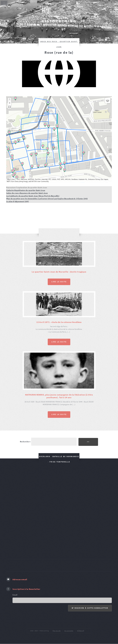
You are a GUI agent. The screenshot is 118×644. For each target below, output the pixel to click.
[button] (19, 140)
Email (15, 595)
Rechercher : (25, 442)
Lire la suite (59, 282)
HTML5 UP (81, 631)
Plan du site (57, 631)
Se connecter (69, 631)
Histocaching (59, 21)
